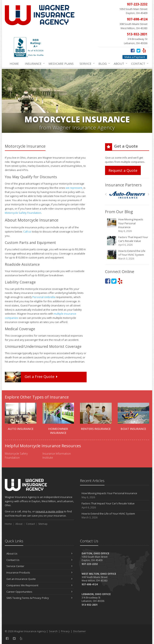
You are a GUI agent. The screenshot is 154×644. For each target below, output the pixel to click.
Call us (27, 232)
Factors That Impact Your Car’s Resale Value (127, 241)
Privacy (65, 631)
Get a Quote (32, 377)
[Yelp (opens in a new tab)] (144, 50)
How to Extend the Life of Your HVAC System (127, 255)
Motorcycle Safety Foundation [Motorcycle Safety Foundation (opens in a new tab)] (23, 213)
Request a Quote (123, 170)
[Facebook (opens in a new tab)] (133, 50)
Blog (103, 64)
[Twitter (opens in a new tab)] (138, 50)
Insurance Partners (123, 185)
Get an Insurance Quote (39, 579)
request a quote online (49, 511)
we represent (74, 188)
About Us (39, 554)
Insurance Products (39, 572)
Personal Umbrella (44, 297)
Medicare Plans (61, 64)
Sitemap (43, 524)
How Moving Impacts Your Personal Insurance (127, 225)
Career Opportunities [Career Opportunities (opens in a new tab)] (39, 592)
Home (14, 64)
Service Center (39, 566)
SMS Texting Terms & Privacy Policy (39, 598)
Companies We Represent (39, 585)
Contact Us (39, 560)
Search (53, 631)
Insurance (34, 64)
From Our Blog (119, 212)
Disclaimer (80, 631)
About (120, 64)
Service (86, 64)
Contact (139, 64)
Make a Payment (135, 57)
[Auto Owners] (127, 195)
